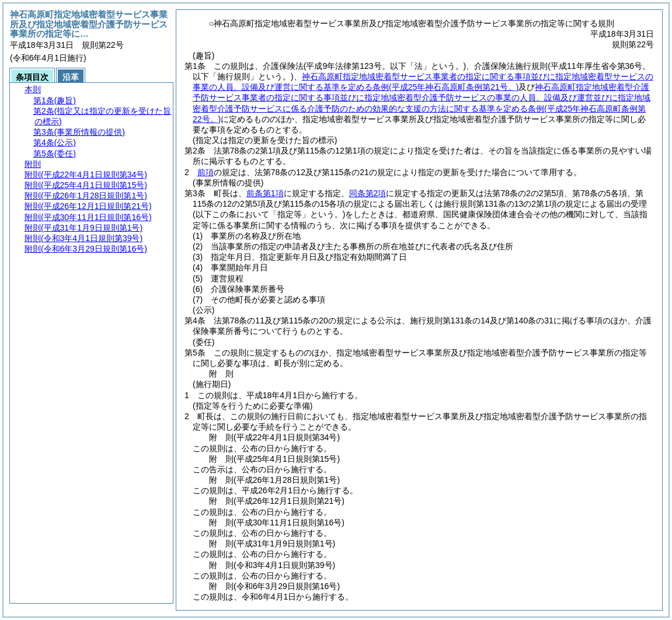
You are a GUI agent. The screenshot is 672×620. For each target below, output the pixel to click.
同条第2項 (368, 193)
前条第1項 (265, 193)
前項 (206, 172)
